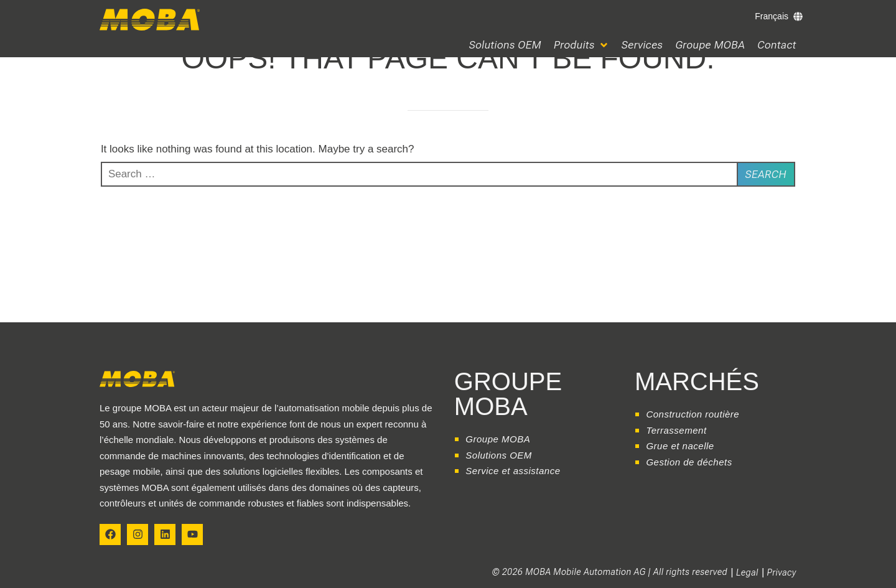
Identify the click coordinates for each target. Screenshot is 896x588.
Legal (747, 572)
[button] (581, 45)
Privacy (782, 572)
